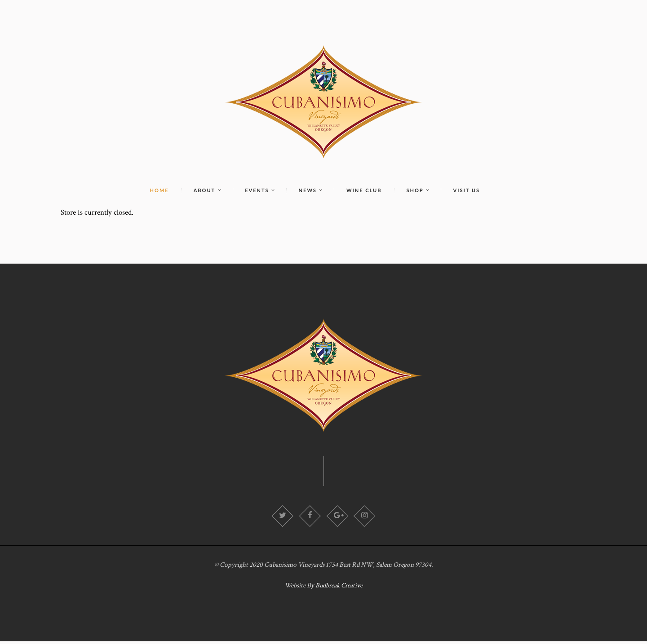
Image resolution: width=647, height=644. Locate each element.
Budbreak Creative (339, 588)
